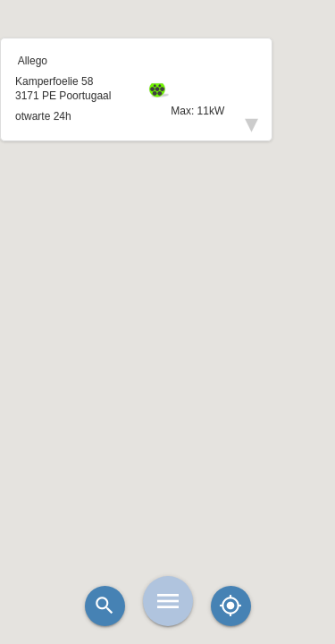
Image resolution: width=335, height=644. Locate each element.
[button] (168, 277)
